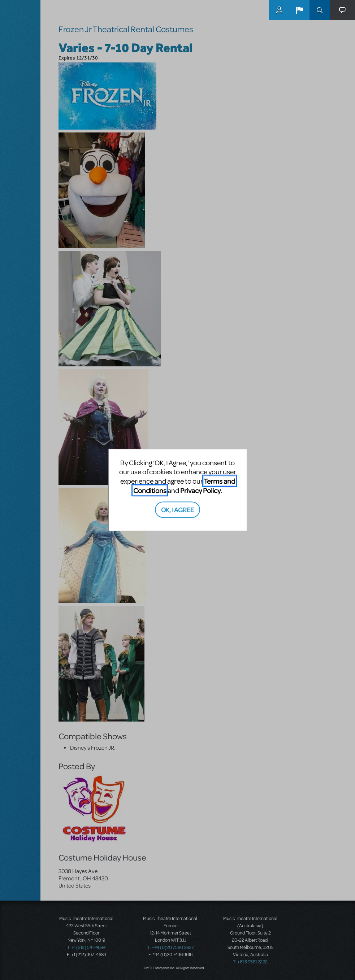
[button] (299, 10)
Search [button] (320, 10)
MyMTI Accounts (279, 10)
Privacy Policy (200, 490)
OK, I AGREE (177, 509)
